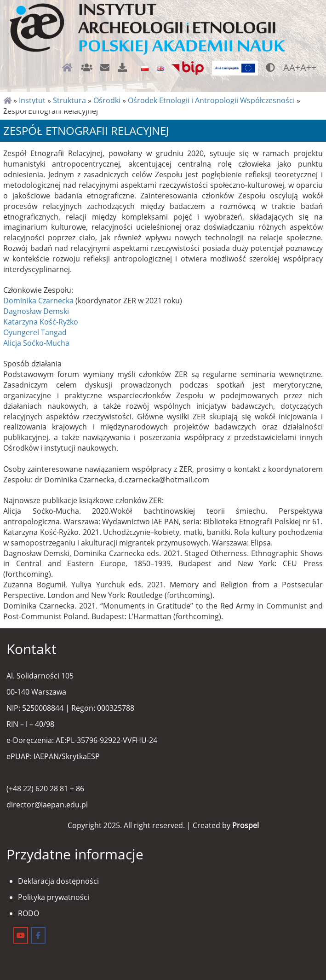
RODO (29, 913)
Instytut (32, 100)
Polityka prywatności (54, 897)
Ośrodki (107, 100)
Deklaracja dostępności (58, 881)
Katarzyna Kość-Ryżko (41, 322)
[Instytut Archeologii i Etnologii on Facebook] (38, 935)
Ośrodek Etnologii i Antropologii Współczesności (211, 100)
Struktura (69, 100)
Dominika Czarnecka (38, 301)
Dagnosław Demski (36, 311)
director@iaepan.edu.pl (47, 805)
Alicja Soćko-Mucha (36, 343)
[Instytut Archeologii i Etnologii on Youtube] (21, 935)
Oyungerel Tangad (35, 332)
